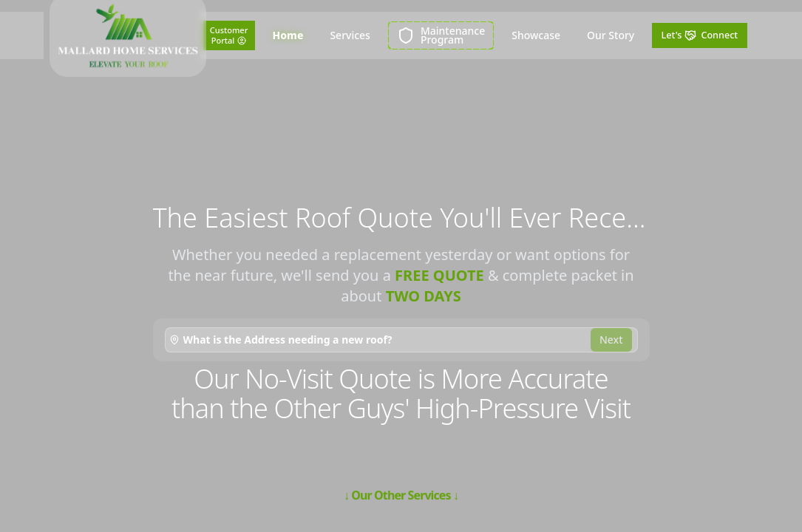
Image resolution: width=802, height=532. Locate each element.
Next (611, 340)
